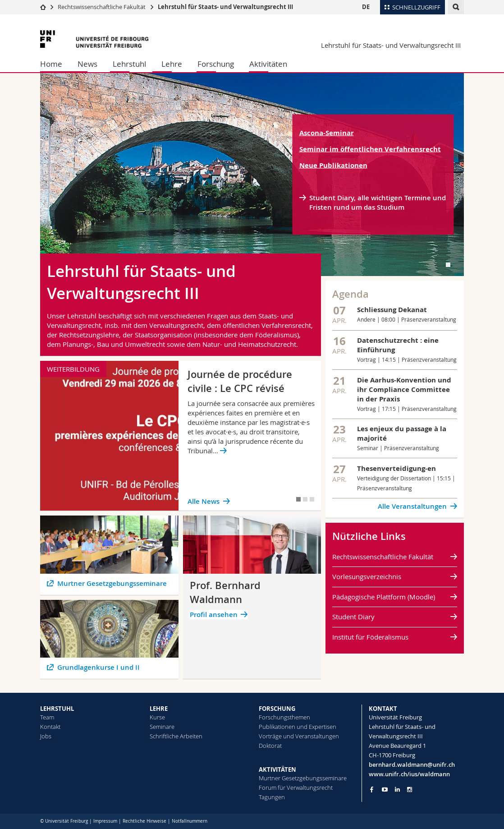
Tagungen (272, 797)
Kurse (157, 717)
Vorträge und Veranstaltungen (299, 736)
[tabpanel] (252, 175)
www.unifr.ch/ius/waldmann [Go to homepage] (409, 774)
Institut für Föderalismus (370, 637)
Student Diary (353, 617)
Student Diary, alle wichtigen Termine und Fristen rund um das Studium (378, 203)
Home (51, 64)
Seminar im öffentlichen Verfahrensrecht (370, 149)
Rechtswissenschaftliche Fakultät (102, 7)
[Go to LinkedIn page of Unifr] (397, 790)
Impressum (105, 821)
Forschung (216, 64)
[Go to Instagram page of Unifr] (410, 790)
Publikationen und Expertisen (298, 727)
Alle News (204, 501)
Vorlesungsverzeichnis (367, 576)
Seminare (162, 727)
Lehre (172, 64)
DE (366, 7)
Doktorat (270, 746)
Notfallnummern (190, 821)
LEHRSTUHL (57, 709)
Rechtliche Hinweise (144, 821)
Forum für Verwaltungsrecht (296, 788)
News (87, 64)
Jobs (46, 736)
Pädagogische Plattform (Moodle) (384, 597)
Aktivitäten (268, 64)
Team (47, 717)
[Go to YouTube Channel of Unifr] (385, 790)
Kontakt (50, 727)
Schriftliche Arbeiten (176, 736)
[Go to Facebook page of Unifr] (372, 789)
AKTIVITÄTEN (277, 769)
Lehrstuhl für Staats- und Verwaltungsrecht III (225, 7)
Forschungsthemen (284, 717)
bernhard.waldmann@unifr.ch (412, 765)
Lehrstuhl (129, 64)
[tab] (448, 265)
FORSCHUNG (277, 709)
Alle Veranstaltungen (412, 506)
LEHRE (159, 709)
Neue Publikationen (333, 165)
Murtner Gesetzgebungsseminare (303, 778)
